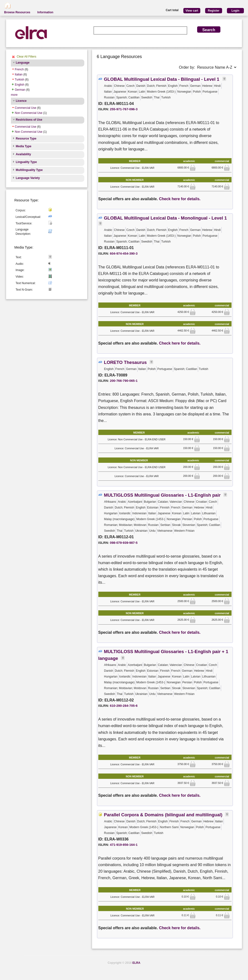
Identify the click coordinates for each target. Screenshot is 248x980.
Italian (19, 74)
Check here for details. (180, 199)
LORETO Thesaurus (125, 362)
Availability (23, 154)
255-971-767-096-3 (124, 109)
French (19, 69)
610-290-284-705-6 (124, 706)
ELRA (136, 963)
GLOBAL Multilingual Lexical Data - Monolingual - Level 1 (166, 218)
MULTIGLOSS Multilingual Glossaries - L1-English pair (162, 495)
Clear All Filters (27, 57)
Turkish (19, 80)
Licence (21, 101)
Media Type (23, 146)
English (19, 85)
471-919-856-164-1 (124, 845)
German (20, 90)
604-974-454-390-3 (124, 254)
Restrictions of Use (29, 120)
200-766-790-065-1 (124, 381)
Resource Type (26, 139)
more (14, 95)
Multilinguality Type (29, 170)
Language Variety (28, 178)
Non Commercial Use (29, 113)
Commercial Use (26, 108)
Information (45, 12)
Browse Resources (17, 12)
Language (23, 63)
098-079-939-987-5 (124, 543)
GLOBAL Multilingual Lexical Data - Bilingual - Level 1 (162, 79)
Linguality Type (26, 162)
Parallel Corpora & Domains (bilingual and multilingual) (163, 815)
